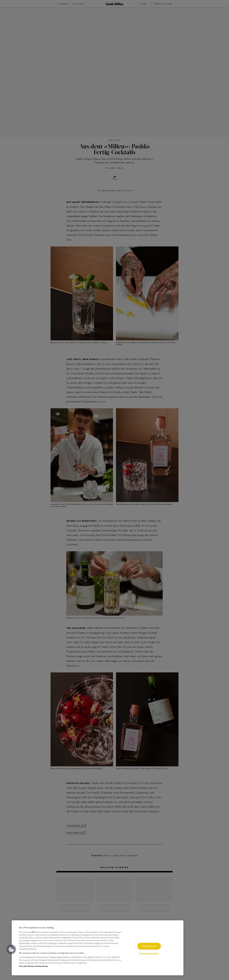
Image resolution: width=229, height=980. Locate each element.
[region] (98, 948)
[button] (11, 949)
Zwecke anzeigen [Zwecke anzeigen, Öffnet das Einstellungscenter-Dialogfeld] (149, 953)
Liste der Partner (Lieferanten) (33, 966)
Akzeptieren (149, 946)
